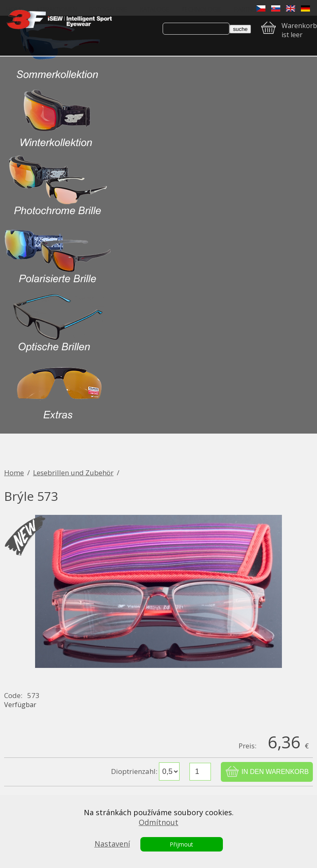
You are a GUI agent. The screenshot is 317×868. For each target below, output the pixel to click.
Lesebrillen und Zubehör (73, 473)
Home (14, 473)
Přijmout (181, 844)
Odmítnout (158, 822)
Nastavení (112, 844)
